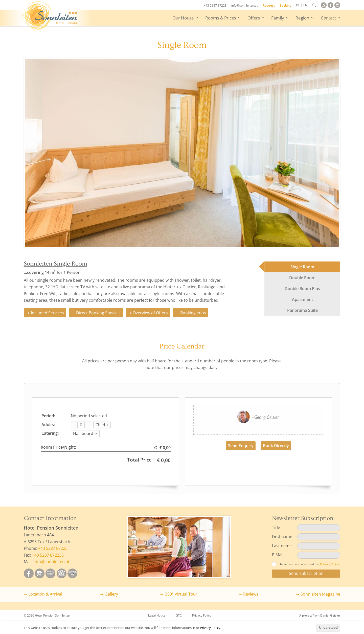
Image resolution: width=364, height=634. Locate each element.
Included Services (47, 313)
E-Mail (278, 555)
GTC (179, 615)
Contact (328, 18)
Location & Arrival (45, 594)
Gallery (111, 594)
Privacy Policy (210, 628)
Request (269, 5)
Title (276, 528)
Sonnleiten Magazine (320, 594)
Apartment (302, 299)
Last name (282, 546)
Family (278, 18)
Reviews (251, 594)
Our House (183, 18)
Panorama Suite (302, 310)
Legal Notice (157, 615)
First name (282, 537)
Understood (328, 627)
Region (302, 18)
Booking (286, 5)
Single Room (302, 267)
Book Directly (276, 446)
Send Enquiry (241, 446)
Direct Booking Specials (98, 313)
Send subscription (306, 573)
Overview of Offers (150, 313)
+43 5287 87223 (215, 5)
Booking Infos (193, 313)
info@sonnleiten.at (244, 5)
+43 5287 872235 (48, 555)
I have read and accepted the (305, 564)
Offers (254, 18)
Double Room (302, 278)
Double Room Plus (302, 289)
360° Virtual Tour (181, 594)
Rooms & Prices (221, 18)
